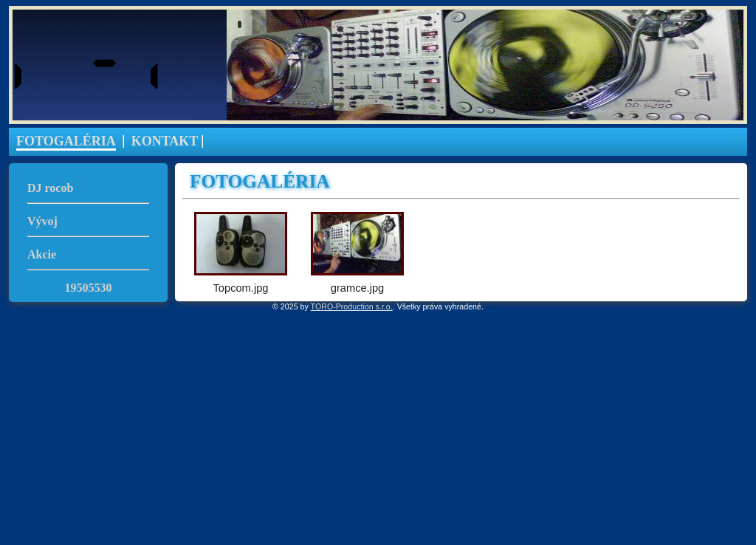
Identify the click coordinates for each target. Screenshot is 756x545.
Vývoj (42, 221)
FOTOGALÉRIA (66, 141)
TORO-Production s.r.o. (352, 306)
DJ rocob (50, 188)
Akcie (42, 254)
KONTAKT (165, 141)
